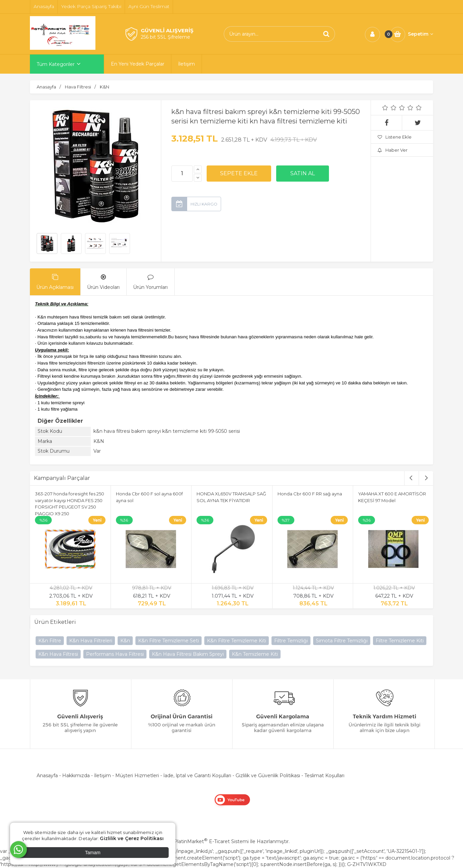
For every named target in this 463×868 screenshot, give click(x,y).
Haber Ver (393, 150)
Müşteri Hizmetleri (137, 776)
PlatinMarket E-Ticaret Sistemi (211, 841)
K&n (125, 641)
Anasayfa (47, 776)
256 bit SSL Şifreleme (165, 37)
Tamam (93, 853)
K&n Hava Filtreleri (91, 641)
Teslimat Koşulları (324, 776)
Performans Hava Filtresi (115, 654)
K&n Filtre (50, 641)
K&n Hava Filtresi (58, 654)
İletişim (102, 776)
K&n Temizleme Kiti (255, 654)
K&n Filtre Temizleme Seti (169, 641)
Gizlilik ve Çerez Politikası (132, 838)
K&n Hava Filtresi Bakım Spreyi (188, 654)
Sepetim (420, 34)
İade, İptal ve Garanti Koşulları (197, 776)
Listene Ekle (395, 137)
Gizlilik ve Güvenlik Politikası (268, 776)
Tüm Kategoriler (56, 64)
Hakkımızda (76, 776)
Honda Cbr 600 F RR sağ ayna (310, 494)
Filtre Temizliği (291, 641)
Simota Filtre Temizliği (342, 641)
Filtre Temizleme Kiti (400, 641)
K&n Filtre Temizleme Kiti (237, 641)
